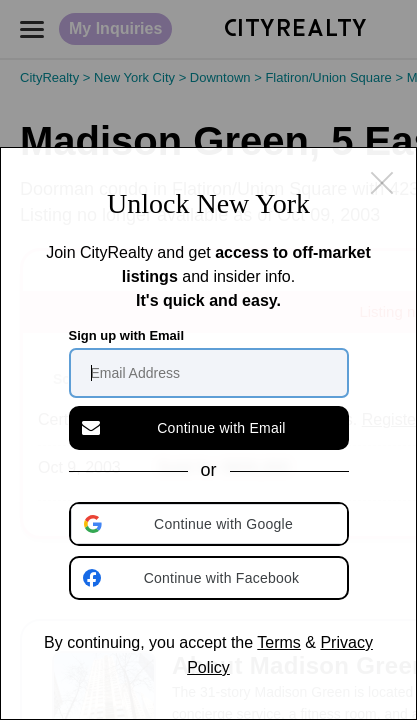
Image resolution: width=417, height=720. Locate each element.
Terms (279, 642)
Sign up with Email (127, 335)
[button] (211, 524)
